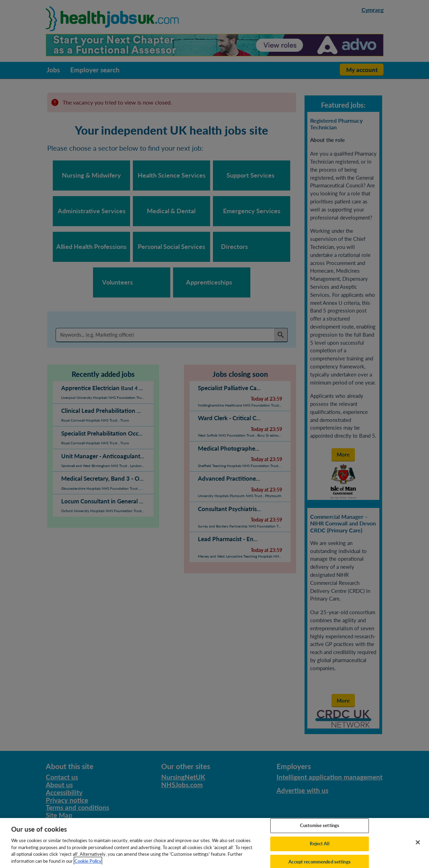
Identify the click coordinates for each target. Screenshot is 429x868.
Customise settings (320, 832)
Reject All (319, 851)
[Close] (418, 849)
